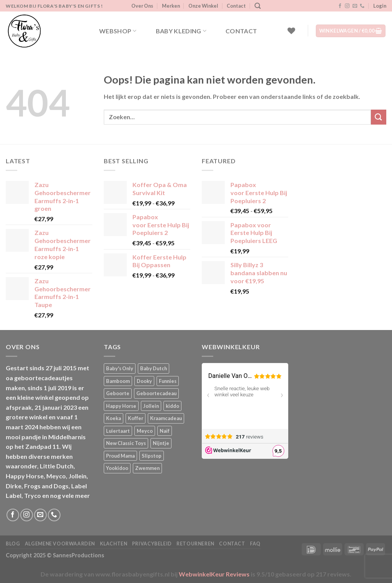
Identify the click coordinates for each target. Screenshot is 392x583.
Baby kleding (181, 31)
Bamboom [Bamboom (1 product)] (118, 381)
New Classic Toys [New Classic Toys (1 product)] (126, 443)
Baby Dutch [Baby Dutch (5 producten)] (154, 368)
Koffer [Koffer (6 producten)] (136, 418)
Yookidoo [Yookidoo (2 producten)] (117, 468)
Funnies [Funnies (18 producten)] (168, 381)
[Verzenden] (379, 117)
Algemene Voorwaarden (60, 544)
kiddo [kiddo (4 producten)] (172, 406)
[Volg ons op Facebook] (340, 6)
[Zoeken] (258, 6)
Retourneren (195, 544)
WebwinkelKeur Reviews (214, 574)
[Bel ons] (362, 6)
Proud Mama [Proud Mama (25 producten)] (120, 456)
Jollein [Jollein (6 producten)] (151, 406)
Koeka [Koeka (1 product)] (114, 418)
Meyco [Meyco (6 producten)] (145, 431)
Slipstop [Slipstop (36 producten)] (152, 456)
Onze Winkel (203, 6)
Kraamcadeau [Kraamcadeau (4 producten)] (166, 418)
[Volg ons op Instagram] (347, 6)
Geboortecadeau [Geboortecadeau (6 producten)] (156, 393)
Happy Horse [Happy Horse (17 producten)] (121, 406)
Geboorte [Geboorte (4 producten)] (118, 393)
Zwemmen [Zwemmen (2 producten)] (147, 468)
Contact (236, 6)
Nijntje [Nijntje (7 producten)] (161, 443)
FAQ (255, 544)
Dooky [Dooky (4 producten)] (144, 381)
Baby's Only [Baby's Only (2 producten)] (120, 368)
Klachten (114, 544)
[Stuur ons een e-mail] (355, 6)
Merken (171, 6)
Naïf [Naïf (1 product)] (165, 431)
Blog (13, 544)
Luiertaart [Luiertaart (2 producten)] (118, 431)
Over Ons (142, 6)
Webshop (118, 31)
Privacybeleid (152, 544)
